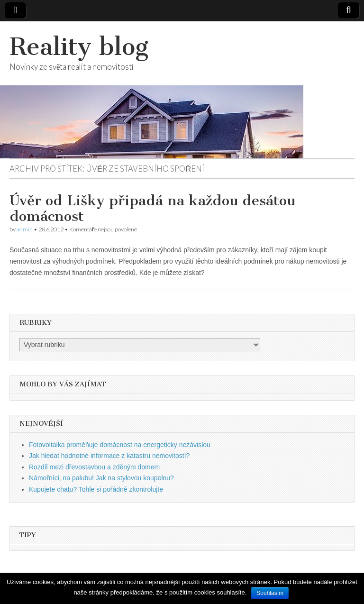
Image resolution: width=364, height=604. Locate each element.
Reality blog (79, 47)
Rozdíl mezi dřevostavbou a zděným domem (94, 467)
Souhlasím (270, 593)
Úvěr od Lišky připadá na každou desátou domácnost (152, 209)
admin (25, 229)
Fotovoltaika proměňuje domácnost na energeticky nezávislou (120, 445)
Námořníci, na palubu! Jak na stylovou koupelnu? (101, 478)
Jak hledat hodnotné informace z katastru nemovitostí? (109, 456)
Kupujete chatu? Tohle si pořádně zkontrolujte (96, 489)
